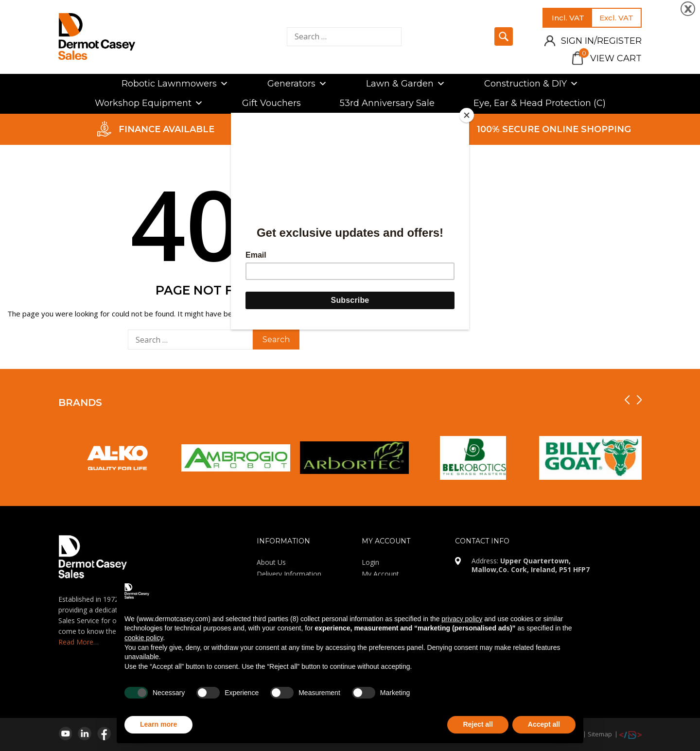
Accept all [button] (544, 724)
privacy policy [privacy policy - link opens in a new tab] (462, 619)
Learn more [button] (158, 724)
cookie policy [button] (144, 638)
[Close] (467, 115)
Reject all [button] (478, 724)
